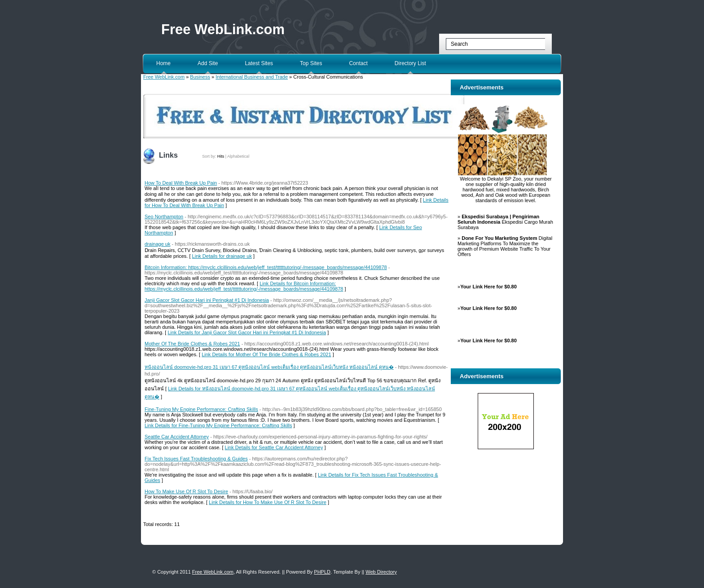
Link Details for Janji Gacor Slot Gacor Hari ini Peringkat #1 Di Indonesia (247, 332)
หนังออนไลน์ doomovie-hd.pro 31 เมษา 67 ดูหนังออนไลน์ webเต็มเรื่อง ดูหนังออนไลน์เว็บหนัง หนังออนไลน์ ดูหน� (269, 367)
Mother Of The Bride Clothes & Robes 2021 (192, 344)
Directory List (410, 63)
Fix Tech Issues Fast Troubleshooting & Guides (196, 459)
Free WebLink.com (223, 29)
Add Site (208, 63)
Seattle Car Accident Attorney (177, 437)
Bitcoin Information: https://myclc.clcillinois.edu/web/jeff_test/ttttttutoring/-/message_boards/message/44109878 (266, 267)
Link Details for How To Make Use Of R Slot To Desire (268, 502)
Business (200, 77)
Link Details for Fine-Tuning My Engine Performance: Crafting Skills (218, 425)
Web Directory (381, 572)
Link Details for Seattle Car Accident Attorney (274, 447)
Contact (358, 63)
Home (163, 63)
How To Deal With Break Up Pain (181, 183)
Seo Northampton (164, 217)
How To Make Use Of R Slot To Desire (186, 491)
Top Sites (311, 63)
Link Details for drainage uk (222, 256)
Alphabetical (238, 156)
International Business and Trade (252, 77)
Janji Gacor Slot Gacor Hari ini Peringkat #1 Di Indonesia (207, 300)
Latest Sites (259, 63)
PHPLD (322, 572)
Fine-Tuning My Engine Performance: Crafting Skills (201, 409)
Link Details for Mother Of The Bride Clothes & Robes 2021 (266, 354)
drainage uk (158, 244)
